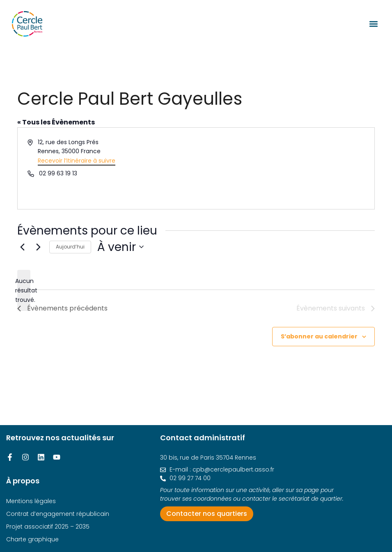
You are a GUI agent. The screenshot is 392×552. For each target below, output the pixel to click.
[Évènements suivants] (38, 247)
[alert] (24, 290)
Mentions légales (31, 501)
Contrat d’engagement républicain (58, 514)
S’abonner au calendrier (319, 336)
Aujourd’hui (70, 247)
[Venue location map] (285, 168)
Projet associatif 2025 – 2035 (48, 527)
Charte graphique (32, 539)
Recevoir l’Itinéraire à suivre (77, 161)
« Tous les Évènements (56, 122)
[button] (373, 24)
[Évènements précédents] (22, 247)
